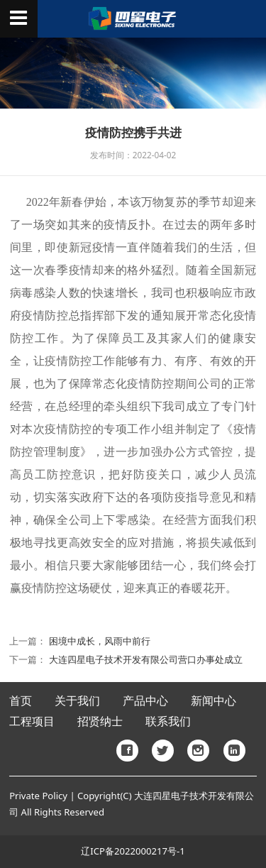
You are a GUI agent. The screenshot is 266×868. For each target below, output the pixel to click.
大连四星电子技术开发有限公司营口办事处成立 (146, 659)
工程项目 (32, 721)
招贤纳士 (100, 721)
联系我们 (168, 721)
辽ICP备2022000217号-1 (133, 851)
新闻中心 (214, 701)
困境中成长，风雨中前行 (100, 641)
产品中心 (145, 701)
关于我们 (77, 701)
